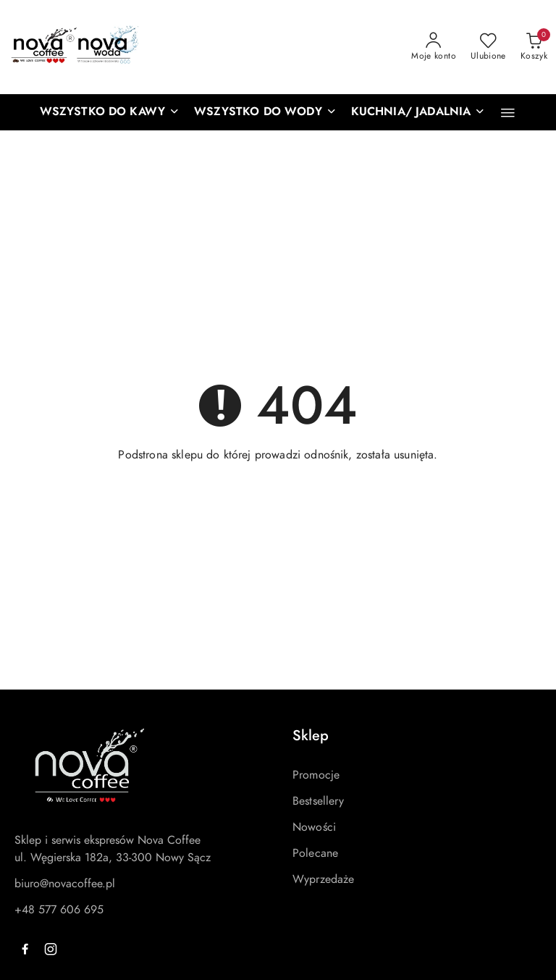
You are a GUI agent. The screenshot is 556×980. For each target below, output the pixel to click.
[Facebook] (25, 949)
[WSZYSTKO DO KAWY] (110, 112)
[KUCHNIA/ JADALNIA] (418, 112)
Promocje (316, 775)
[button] (508, 113)
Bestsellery (318, 801)
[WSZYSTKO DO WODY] (265, 112)
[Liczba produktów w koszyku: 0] (534, 47)
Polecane (315, 853)
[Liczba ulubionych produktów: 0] (488, 47)
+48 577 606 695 (59, 910)
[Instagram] (51, 949)
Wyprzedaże (324, 879)
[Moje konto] (434, 47)
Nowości (314, 827)
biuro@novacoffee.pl (65, 884)
